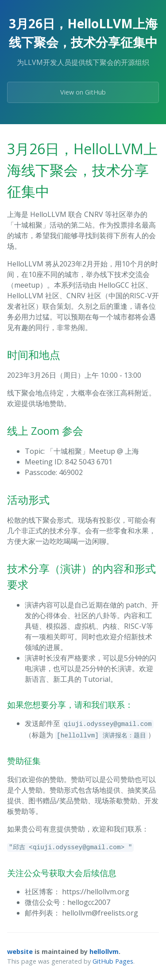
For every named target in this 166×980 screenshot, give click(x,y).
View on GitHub (83, 92)
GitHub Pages (113, 961)
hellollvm (104, 952)
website (20, 952)
